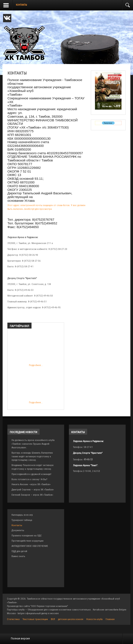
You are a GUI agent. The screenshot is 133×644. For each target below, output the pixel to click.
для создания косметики (58, 610)
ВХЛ (53, 619)
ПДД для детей (19, 551)
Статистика (13, 619)
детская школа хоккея (71, 619)
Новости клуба (94, 619)
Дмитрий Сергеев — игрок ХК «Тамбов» (33, 490)
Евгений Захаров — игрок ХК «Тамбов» (32, 495)
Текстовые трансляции (35, 619)
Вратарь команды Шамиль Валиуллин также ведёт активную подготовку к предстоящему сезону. (32, 457)
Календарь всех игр (22, 515)
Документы (18, 530)
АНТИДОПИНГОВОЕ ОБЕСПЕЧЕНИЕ (30, 546)
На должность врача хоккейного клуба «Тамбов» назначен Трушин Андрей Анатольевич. (33, 444)
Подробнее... (36, 350)
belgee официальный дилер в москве (38, 613)
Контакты (17, 525)
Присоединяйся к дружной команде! (31, 474)
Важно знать (18, 556)
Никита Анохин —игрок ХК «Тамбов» (31, 484)
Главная (110, 619)
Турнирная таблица (22, 520)
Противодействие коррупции (27, 541)
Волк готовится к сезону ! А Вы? (29, 479)
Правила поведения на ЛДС (27, 536)
